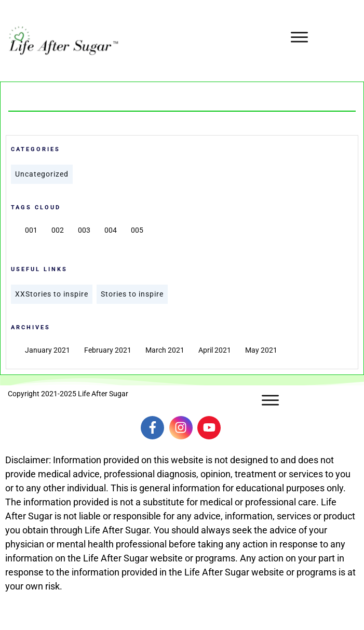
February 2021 (108, 350)
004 (111, 230)
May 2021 (261, 350)
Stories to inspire (132, 294)
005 (137, 230)
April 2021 (215, 350)
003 (84, 230)
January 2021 (48, 350)
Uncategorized (42, 174)
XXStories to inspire (52, 294)
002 (58, 230)
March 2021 (165, 350)
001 (31, 230)
